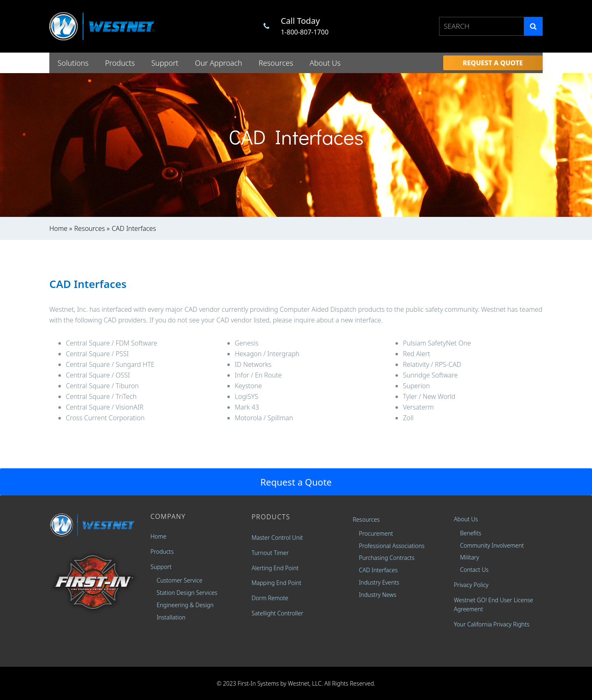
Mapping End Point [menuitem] (276, 583)
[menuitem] (493, 63)
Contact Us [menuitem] (474, 570)
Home (58, 228)
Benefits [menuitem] (471, 533)
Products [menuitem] (120, 63)
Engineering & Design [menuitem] (185, 605)
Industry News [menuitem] (378, 595)
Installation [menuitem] (171, 617)
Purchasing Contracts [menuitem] (387, 558)
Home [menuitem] (158, 536)
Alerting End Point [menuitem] (275, 568)
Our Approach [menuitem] (219, 63)
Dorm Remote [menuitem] (270, 598)
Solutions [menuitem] (73, 63)
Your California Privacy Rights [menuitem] (492, 624)
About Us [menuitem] (325, 63)
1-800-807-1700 (305, 32)
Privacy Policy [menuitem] (471, 585)
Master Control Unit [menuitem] (277, 538)
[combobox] (482, 26)
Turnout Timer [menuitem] (270, 553)
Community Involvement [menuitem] (492, 545)
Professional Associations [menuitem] (392, 546)
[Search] (533, 26)
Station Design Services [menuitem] (187, 593)
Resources (90, 228)
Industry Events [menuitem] (379, 582)
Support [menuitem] (165, 63)
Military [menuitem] (469, 557)
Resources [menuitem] (276, 63)
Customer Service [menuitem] (179, 580)
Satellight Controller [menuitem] (277, 613)
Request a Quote (296, 482)
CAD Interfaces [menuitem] (378, 570)
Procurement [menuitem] (376, 533)
